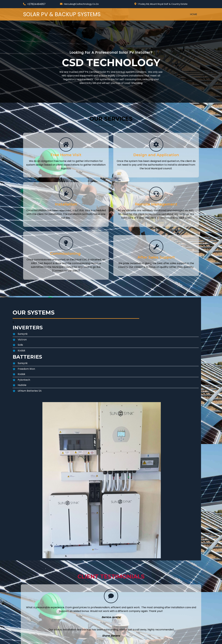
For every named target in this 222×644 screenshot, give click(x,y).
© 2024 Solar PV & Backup (39, 641)
